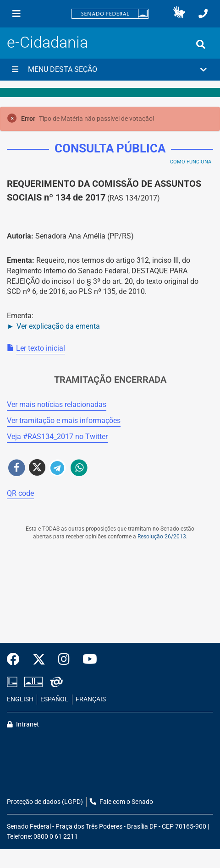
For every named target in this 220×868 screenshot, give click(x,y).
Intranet (23, 724)
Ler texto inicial (41, 348)
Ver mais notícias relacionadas (57, 404)
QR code (20, 493)
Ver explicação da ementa (58, 326)
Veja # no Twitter (57, 437)
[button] (179, 14)
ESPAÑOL (54, 699)
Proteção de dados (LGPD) (45, 802)
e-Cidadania (47, 42)
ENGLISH (20, 699)
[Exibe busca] (201, 44)
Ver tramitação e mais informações (64, 420)
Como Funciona (191, 162)
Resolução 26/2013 (162, 537)
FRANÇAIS (91, 699)
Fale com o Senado (121, 802)
